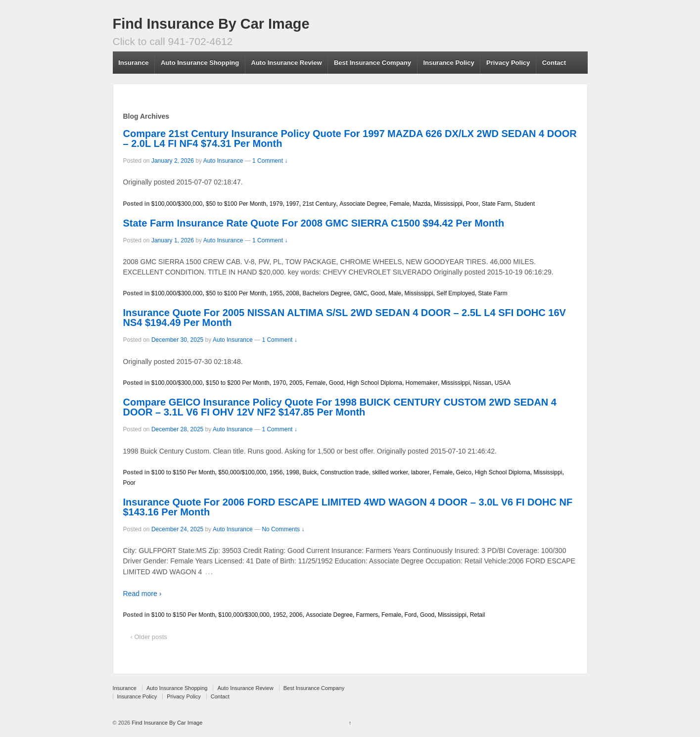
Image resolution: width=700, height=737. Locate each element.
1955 (276, 293)
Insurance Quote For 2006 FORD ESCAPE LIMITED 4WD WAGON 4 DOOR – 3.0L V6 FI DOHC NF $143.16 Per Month (348, 507)
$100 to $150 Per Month (183, 472)
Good (378, 293)
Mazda (421, 204)
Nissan (482, 383)
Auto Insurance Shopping (200, 63)
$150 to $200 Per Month (238, 383)
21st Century (319, 204)
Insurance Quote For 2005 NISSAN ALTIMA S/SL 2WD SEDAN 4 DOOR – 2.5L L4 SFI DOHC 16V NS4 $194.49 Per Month (345, 318)
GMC (360, 293)
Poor (472, 204)
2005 (296, 383)
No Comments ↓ (283, 529)
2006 (296, 615)
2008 (293, 293)
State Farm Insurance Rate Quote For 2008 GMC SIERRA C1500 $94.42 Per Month (314, 223)
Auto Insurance (223, 161)
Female (400, 204)
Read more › (142, 594)
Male (395, 293)
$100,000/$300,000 (177, 204)
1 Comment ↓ (270, 161)
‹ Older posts (149, 637)
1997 (293, 204)
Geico (464, 472)
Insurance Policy (448, 63)
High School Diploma (374, 383)
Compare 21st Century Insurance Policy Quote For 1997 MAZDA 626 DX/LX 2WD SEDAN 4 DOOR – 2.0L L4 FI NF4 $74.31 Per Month (350, 138)
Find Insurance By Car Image (211, 24)
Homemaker (422, 383)
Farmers (367, 615)
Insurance (133, 63)
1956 (276, 472)
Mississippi (448, 204)
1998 (293, 472)
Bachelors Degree (326, 293)
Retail (478, 615)
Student (525, 204)
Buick (309, 472)
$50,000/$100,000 (242, 472)
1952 (279, 615)
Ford (411, 615)
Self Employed (455, 293)
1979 (276, 204)
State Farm (496, 204)
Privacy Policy (508, 63)
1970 (279, 383)
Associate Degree (363, 204)
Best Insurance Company (373, 63)
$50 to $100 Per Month (236, 204)
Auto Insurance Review (287, 63)
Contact (554, 63)
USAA (503, 383)
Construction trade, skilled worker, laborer (375, 472)
